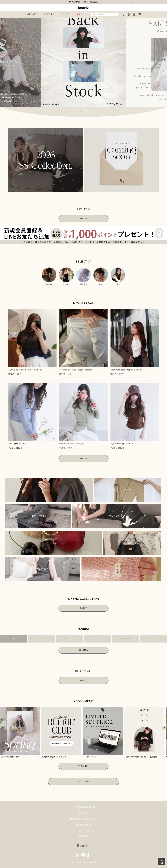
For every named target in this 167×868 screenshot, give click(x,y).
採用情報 (83, 836)
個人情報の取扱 (83, 825)
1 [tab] (77, 110)
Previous (3, 59)
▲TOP (162, 861)
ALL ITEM (84, 650)
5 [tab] (89, 110)
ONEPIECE (125, 639)
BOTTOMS (70, 639)
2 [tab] (80, 110)
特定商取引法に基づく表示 (83, 819)
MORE (84, 219)
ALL (14, 639)
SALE (79, 14)
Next (132, 2)
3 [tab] (83, 110)
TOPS (42, 639)
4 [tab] (86, 110)
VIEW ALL (84, 766)
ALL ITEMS (83, 782)
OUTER (97, 639)
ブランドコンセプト (83, 831)
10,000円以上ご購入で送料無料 (84, 2)
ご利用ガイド (83, 814)
